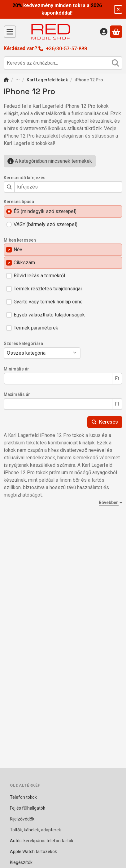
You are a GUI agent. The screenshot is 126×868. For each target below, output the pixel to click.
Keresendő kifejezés (25, 178)
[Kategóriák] (10, 32)
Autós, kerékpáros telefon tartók (42, 841)
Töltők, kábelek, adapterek (35, 830)
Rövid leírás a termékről (39, 276)
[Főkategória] (6, 80)
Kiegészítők (21, 862)
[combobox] (63, 63)
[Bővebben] (109, 503)
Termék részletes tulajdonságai (48, 289)
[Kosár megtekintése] (116, 32)
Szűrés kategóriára (23, 343)
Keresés (105, 422)
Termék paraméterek (36, 328)
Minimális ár (16, 369)
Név (18, 250)
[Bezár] (118, 9)
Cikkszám (24, 263)
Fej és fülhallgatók (28, 808)
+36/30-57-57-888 (66, 49)
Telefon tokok (18, 80)
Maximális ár (17, 394)
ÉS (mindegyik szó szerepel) (45, 211)
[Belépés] (104, 32)
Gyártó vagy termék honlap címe (48, 302)
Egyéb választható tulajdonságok (49, 315)
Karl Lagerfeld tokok (47, 80)
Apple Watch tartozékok (33, 852)
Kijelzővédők (22, 819)
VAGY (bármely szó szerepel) (46, 224)
